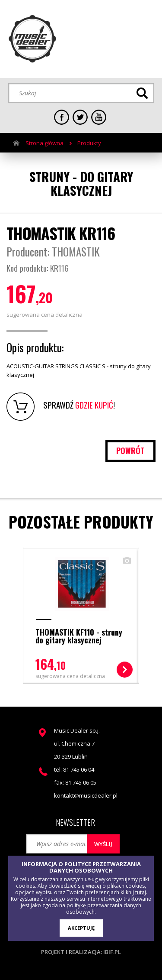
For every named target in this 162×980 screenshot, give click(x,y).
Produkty (89, 143)
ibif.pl (112, 952)
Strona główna (44, 143)
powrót (130, 451)
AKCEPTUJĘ (81, 928)
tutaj (141, 892)
